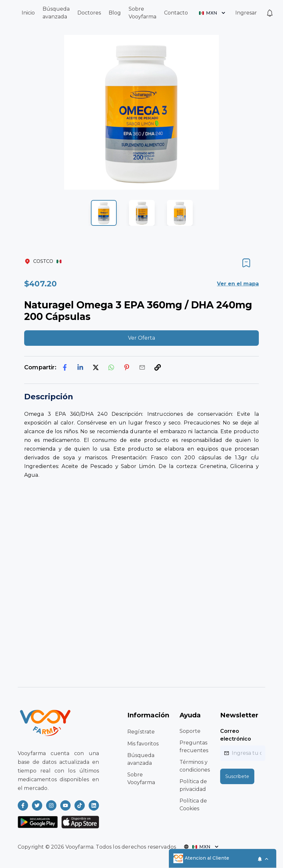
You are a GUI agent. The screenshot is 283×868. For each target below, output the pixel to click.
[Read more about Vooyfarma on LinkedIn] (94, 805)
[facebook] (65, 367)
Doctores (89, 13)
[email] (142, 367)
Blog (115, 13)
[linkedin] (80, 367)
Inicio (28, 13)
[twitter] (96, 367)
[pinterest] (127, 367)
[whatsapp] (111, 367)
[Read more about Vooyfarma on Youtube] (65, 805)
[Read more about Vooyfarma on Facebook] (23, 805)
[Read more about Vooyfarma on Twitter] (37, 805)
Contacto (176, 13)
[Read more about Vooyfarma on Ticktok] (80, 805)
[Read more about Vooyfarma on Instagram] (51, 805)
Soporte (190, 731)
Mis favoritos (143, 744)
